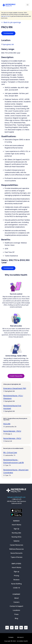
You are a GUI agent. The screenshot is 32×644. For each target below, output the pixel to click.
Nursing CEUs (16, 537)
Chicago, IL (8, 434)
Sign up (16, 571)
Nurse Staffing (16, 584)
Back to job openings (11, 22)
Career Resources (16, 545)
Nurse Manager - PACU (12, 431)
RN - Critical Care (10, 452)
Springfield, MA (8, 44)
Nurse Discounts (16, 553)
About (16, 598)
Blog (16, 618)
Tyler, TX (7, 465)
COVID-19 (16, 588)
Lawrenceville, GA (10, 427)
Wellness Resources (16, 549)
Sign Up (16, 529)
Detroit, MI (8, 441)
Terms (11, 637)
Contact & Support (16, 606)
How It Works (16, 525)
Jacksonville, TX (9, 455)
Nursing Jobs (16, 533)
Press (16, 614)
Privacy (21, 637)
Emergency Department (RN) (15, 388)
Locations (16, 610)
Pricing (16, 576)
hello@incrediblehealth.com (16, 497)
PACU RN (7, 424)
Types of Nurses (16, 557)
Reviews (16, 580)
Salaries (16, 541)
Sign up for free (5, 16)
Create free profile (16, 376)
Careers (16, 602)
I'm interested (8, 33)
